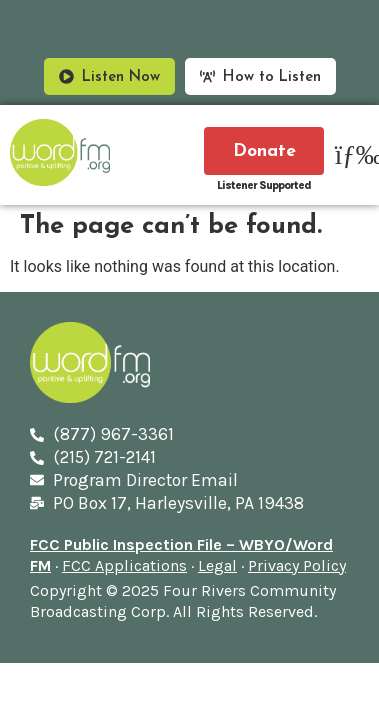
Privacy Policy (297, 565)
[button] (351, 155)
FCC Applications (124, 565)
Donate (264, 151)
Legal (217, 565)
